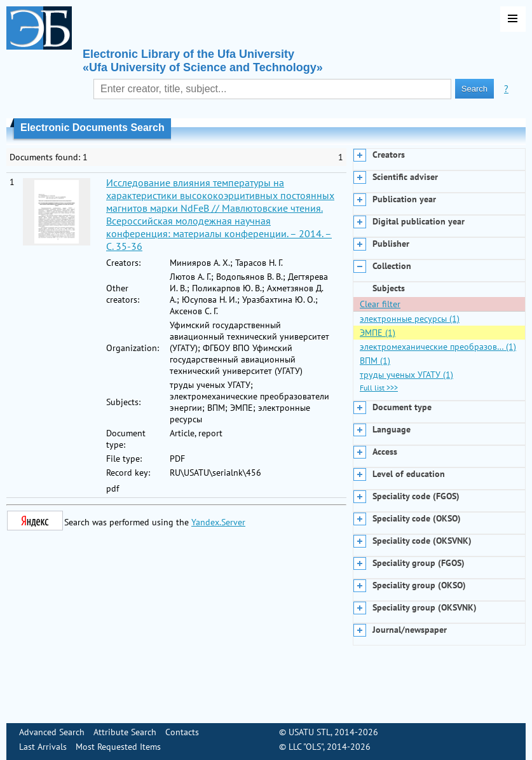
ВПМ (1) (375, 361)
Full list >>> (379, 388)
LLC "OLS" (306, 747)
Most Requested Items (118, 747)
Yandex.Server (218, 522)
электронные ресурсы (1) (410, 319)
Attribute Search (125, 732)
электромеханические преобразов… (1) (438, 347)
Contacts (182, 732)
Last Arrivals (43, 747)
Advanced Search (52, 732)
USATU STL (310, 732)
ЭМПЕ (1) (378, 333)
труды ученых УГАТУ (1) (406, 375)
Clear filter (380, 304)
